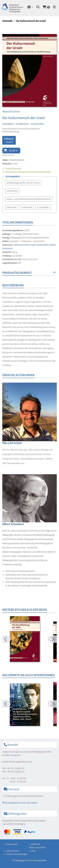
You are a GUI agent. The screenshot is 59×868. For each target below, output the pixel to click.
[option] (29, 639)
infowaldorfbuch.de (20, 762)
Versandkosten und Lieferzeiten (20, 803)
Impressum (12, 844)
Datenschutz (12, 851)
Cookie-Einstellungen (17, 854)
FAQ (33, 851)
